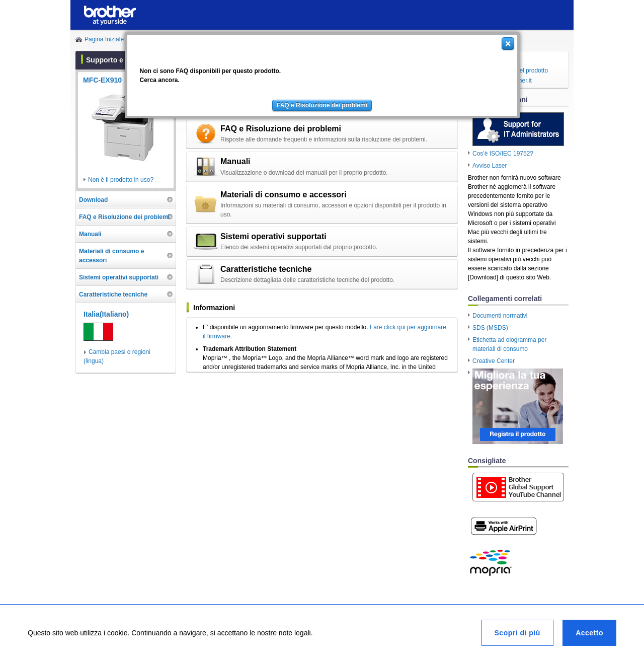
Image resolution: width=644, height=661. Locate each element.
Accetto (589, 633)
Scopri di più (517, 633)
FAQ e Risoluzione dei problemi (322, 105)
